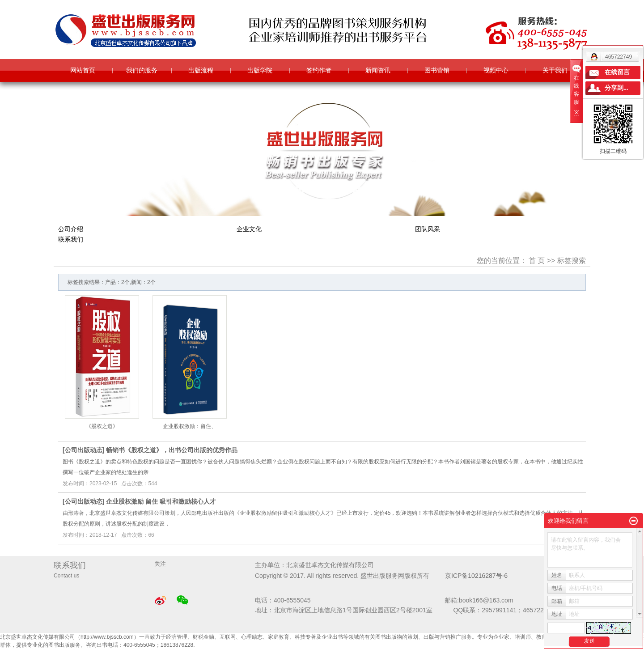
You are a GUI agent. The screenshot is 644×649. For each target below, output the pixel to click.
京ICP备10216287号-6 (476, 576)
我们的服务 (142, 70)
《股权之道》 (102, 426)
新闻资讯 (378, 70)
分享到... (616, 88)
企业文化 (249, 229)
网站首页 (83, 70)
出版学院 (260, 70)
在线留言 (617, 72)
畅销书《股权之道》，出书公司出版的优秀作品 (172, 450)
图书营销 (437, 70)
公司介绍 (71, 229)
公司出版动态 (84, 450)
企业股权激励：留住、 (190, 426)
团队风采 (428, 229)
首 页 (537, 261)
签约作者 (319, 70)
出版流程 (201, 70)
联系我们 (71, 239)
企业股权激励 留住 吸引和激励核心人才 (161, 501)
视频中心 (496, 70)
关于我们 (555, 70)
